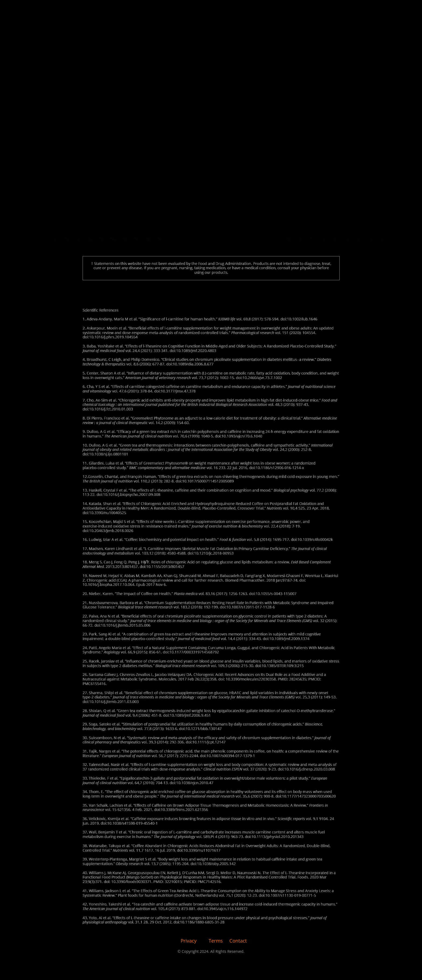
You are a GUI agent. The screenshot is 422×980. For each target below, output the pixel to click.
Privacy (189, 941)
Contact (238, 941)
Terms (216, 941)
